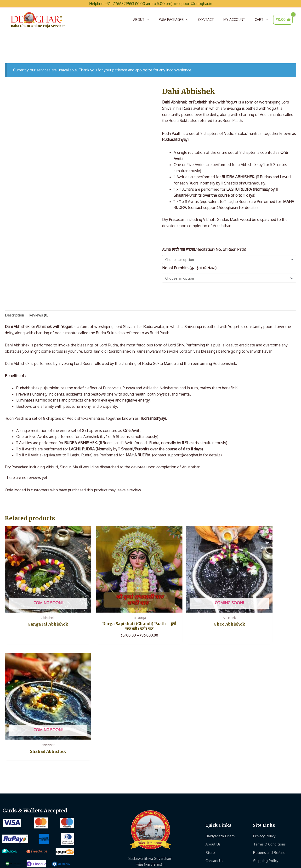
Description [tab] (15, 317)
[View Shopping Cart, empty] (283, 20)
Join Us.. (212, 741)
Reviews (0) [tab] (40, 317)
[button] (141, 20)
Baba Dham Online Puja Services (46, 28)
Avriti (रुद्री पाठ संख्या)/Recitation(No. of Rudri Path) (204, 251)
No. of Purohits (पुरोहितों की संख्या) (189, 270)
